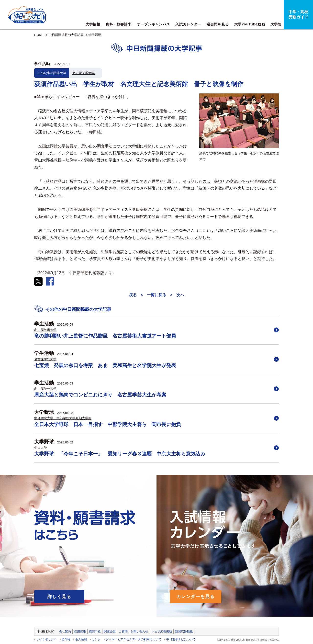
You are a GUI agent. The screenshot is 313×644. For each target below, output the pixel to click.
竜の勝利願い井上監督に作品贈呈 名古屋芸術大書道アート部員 (105, 336)
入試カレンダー (188, 24)
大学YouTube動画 (250, 24)
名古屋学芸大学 (45, 389)
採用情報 (80, 632)
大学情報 (93, 24)
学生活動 (95, 35)
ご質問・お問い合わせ (134, 632)
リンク (96, 639)
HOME (39, 35)
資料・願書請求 (119, 24)
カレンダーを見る (196, 597)
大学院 (276, 24)
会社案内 (65, 632)
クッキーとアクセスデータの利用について (134, 639)
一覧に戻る (156, 295)
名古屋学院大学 (45, 359)
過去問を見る (218, 24)
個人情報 (81, 639)
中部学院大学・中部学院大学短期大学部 (63, 418)
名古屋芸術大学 (45, 330)
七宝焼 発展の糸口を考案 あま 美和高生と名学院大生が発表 (105, 365)
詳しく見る (59, 597)
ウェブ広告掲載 (162, 632)
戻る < (136, 295)
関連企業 (110, 632)
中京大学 (41, 448)
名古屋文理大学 (84, 73)
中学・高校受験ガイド (298, 14)
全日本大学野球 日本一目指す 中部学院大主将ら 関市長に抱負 (108, 424)
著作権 (66, 639)
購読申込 (95, 632)
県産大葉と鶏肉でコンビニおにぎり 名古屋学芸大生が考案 (100, 395)
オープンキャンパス (153, 24)
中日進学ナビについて (181, 639)
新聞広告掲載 (184, 632)
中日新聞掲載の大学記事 (66, 35)
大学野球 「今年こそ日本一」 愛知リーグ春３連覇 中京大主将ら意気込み (120, 454)
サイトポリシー (46, 639)
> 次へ (177, 295)
